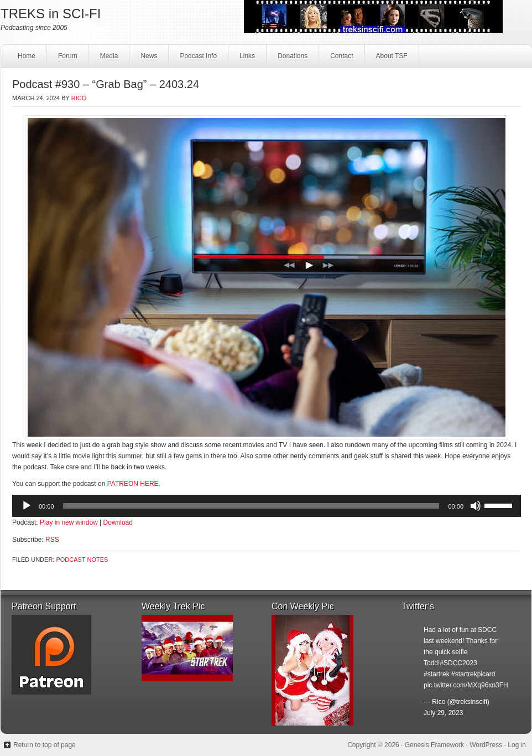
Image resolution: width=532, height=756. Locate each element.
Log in (517, 745)
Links (246, 59)
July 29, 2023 (443, 713)
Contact (340, 59)
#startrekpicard (473, 674)
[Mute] (476, 506)
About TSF (392, 56)
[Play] (27, 506)
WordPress (486, 745)
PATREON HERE (133, 484)
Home (27, 56)
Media (108, 59)
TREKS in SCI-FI (51, 14)
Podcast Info (197, 59)
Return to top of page (45, 745)
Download (118, 522)
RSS (52, 540)
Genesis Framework (434, 745)
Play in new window (69, 522)
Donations (291, 59)
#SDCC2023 (458, 663)
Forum (68, 56)
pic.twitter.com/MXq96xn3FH (466, 685)
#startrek (437, 674)
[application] (267, 506)
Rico (79, 98)
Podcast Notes (82, 560)
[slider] (251, 506)
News (149, 56)
